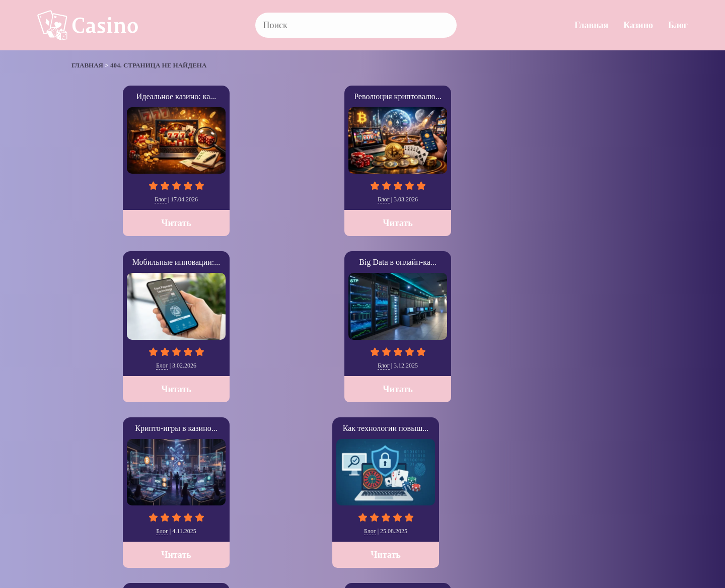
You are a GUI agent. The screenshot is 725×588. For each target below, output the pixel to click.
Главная (591, 25)
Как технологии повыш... (125, 262)
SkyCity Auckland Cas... (600, 262)
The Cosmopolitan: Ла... (481, 262)
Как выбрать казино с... (362, 262)
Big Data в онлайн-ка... (481, 96)
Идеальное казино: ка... (125, 96)
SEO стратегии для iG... (244, 262)
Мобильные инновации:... (363, 96)
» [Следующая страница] (86, 466)
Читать (125, 223)
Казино (638, 25)
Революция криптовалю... (244, 96)
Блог (678, 25)
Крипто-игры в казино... (600, 96)
